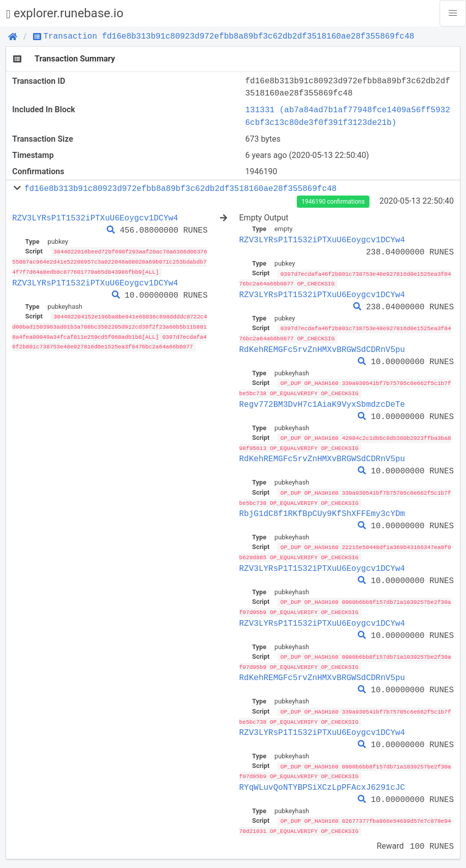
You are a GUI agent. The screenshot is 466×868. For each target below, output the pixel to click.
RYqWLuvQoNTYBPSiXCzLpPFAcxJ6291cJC (322, 781)
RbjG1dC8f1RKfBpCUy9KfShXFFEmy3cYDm (322, 510)
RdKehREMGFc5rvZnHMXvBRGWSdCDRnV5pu (322, 348)
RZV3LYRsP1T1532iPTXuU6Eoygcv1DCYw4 (95, 218)
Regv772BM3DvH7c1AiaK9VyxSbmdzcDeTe (322, 402)
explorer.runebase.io (65, 13)
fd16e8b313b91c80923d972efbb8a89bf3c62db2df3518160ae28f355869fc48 (180, 188)
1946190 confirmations (333, 202)
